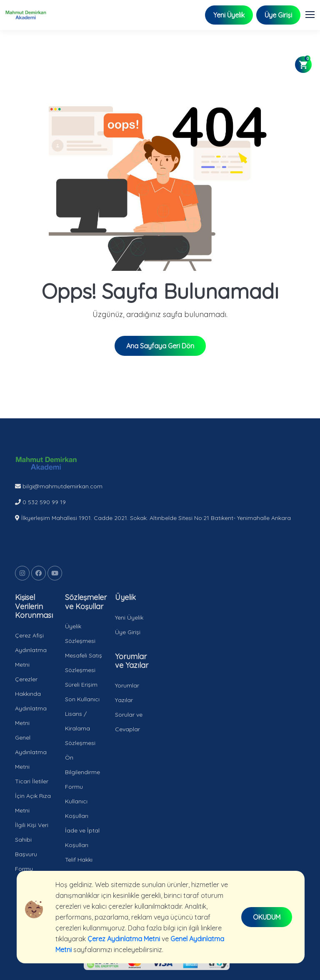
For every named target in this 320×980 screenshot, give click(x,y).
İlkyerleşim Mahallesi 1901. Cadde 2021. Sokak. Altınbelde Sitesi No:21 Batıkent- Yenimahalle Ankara (153, 518)
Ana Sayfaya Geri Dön (160, 346)
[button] (314, 13)
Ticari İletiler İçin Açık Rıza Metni (33, 796)
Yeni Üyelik (229, 15)
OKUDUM (267, 917)
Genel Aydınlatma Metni (31, 752)
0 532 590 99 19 (40, 502)
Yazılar (124, 700)
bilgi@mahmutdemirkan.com (59, 486)
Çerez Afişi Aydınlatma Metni (31, 650)
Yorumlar (127, 685)
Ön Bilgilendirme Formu (82, 772)
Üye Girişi (278, 15)
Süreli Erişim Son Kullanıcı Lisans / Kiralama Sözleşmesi (82, 714)
